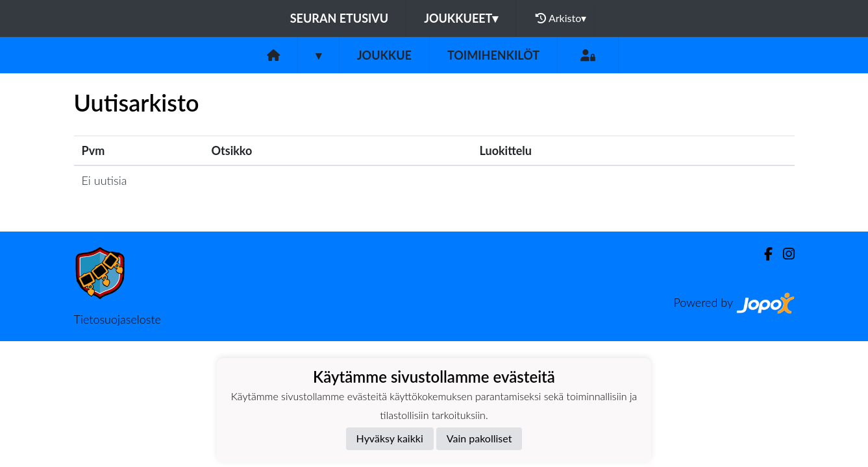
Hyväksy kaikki (390, 438)
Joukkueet (461, 18)
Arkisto (561, 18)
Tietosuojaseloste (118, 319)
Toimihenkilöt (493, 55)
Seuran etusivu (340, 18)
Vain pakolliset (479, 438)
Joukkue (384, 55)
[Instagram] (784, 254)
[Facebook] (763, 254)
